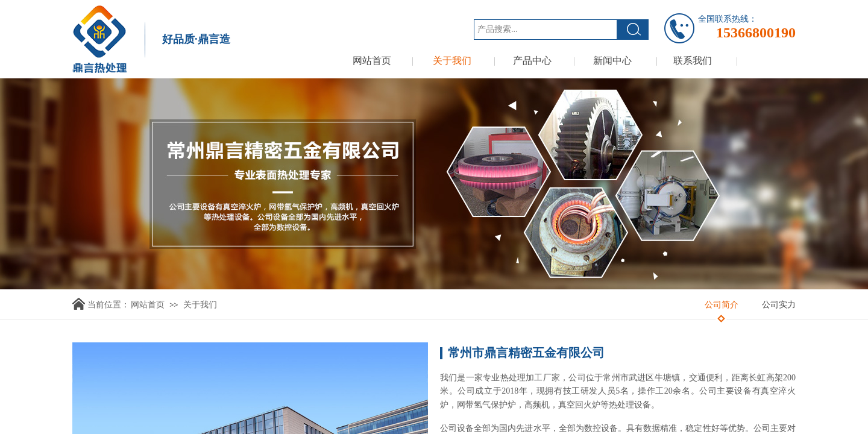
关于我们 (452, 61)
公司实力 (779, 305)
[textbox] (546, 30)
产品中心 (532, 61)
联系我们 (693, 61)
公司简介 (722, 305)
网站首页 (372, 61)
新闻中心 (612, 61)
